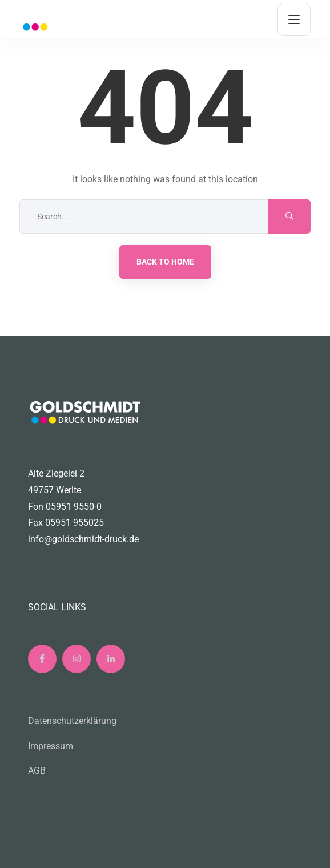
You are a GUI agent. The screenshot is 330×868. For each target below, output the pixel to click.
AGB (37, 771)
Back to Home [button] (165, 262)
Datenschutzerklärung (72, 721)
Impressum (51, 746)
